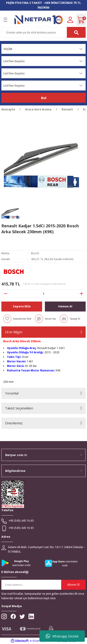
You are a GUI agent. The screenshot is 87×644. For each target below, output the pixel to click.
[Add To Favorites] (17, 319)
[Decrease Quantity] (6, 294)
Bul (44, 98)
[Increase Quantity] (81, 294)
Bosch (35, 253)
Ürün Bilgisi (14, 332)
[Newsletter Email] (43, 585)
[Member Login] (70, 19)
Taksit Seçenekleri (19, 408)
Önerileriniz (14, 423)
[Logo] (39, 20)
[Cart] (81, 20)
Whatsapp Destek (62, 636)
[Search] (43, 32)
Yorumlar (12, 393)
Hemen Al (65, 306)
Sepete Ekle (22, 306)
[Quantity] (43, 294)
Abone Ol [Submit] (73, 585)
